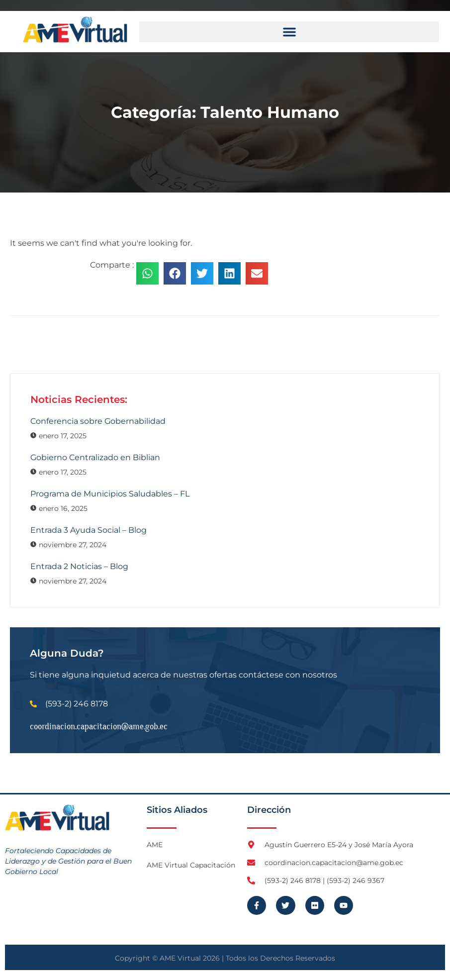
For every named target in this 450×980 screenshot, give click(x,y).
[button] (289, 32)
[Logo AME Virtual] (75, 30)
